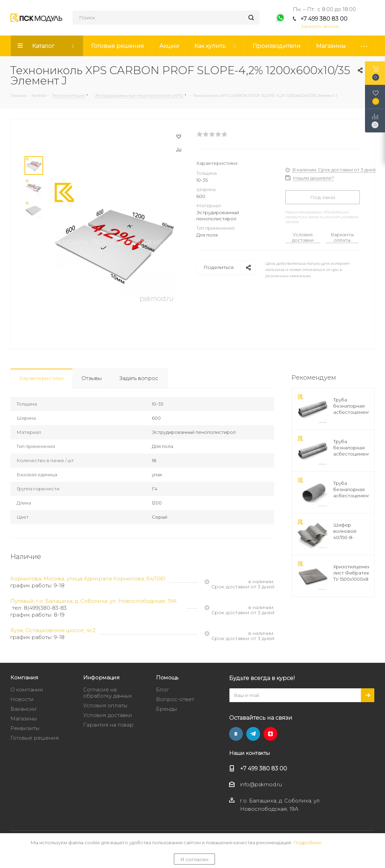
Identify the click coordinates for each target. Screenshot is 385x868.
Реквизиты (25, 728)
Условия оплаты (105, 705)
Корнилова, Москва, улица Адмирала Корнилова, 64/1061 (88, 578)
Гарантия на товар (108, 725)
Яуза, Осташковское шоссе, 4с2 (53, 630)
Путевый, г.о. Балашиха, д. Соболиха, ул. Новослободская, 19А (93, 601)
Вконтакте (236, 734)
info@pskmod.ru (261, 785)
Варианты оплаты (342, 237)
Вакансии (23, 709)
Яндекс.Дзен (270, 734)
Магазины (24, 719)
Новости (22, 699)
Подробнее (307, 842)
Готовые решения (35, 738)
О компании (27, 690)
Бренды (166, 709)
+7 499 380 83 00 (324, 19)
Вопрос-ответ (175, 699)
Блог (162, 690)
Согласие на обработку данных (108, 693)
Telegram (253, 734)
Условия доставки (303, 237)
